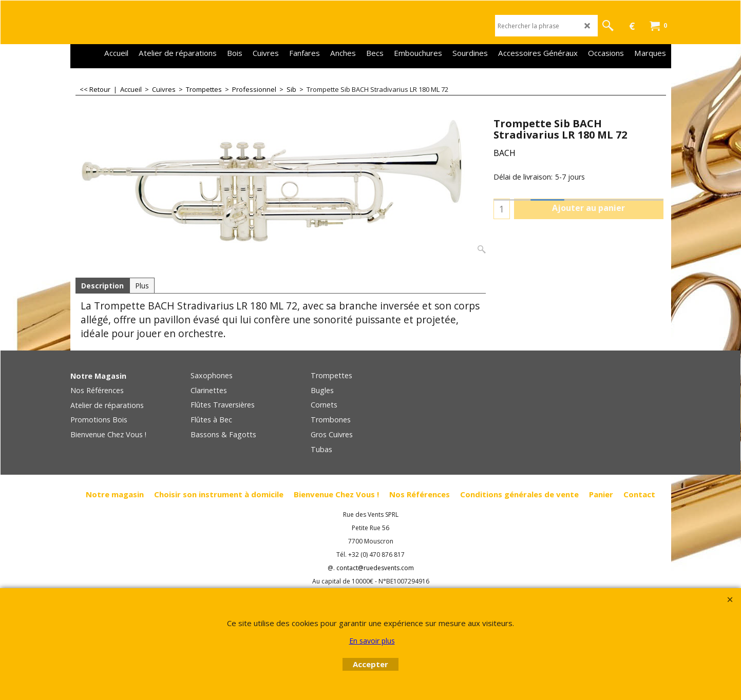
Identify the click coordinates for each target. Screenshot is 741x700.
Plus (142, 286)
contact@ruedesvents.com (375, 568)
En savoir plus (372, 641)
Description (102, 286)
